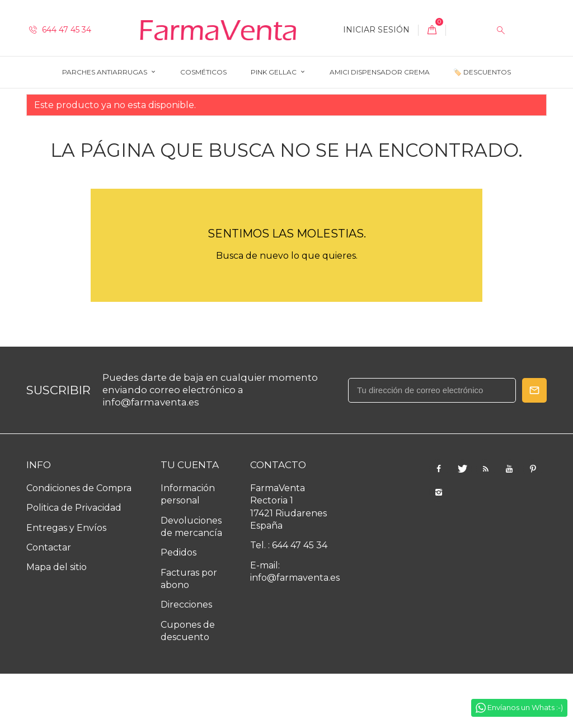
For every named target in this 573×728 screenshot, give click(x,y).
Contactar (49, 602)
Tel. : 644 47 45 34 (289, 600)
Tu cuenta (190, 520)
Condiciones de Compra (79, 542)
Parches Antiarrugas (105, 72)
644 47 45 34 (60, 30)
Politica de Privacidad (74, 563)
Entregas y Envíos (66, 582)
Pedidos (179, 607)
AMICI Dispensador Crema (380, 72)
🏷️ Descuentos (482, 72)
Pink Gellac (274, 72)
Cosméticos (203, 72)
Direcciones (186, 659)
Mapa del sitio (57, 622)
